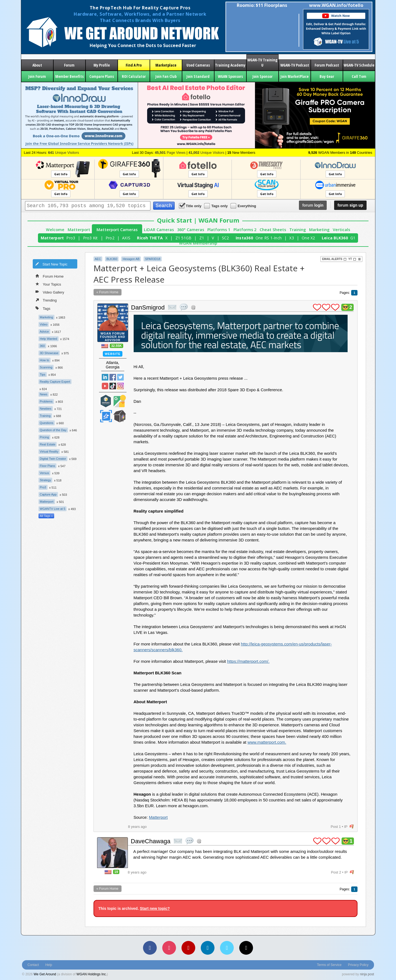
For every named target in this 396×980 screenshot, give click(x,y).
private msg (172, 307)
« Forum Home (108, 292)
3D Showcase (49, 353)
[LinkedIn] (208, 948)
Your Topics (48, 284)
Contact (33, 965)
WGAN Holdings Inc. (92, 974)
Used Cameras (198, 65)
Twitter (120, 377)
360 (42, 346)
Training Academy (230, 65)
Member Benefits (69, 76)
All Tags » (46, 516)
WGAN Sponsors (230, 76)
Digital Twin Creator (53, 459)
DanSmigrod (148, 307)
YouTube (105, 386)
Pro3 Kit (90, 238)
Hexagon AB (131, 259)
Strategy (46, 480)
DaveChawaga (151, 841)
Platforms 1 (219, 230)
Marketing (319, 230)
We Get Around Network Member (120, 416)
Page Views (170, 153)
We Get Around (45, 974)
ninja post (367, 974)
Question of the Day (53, 430)
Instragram (120, 386)
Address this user (193, 307)
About (37, 65)
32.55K (116, 346)
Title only (191, 206)
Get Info (61, 174)
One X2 (308, 238)
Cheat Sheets (273, 230)
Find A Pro (134, 65)
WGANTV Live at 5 (53, 509)
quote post (184, 307)
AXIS (126, 238)
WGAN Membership (198, 243)
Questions (47, 423)
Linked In (105, 377)
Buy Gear (327, 76)
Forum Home (50, 276)
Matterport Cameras (117, 230)
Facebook (113, 377)
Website (113, 354)
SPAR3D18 (152, 259)
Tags (43, 308)
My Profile (102, 65)
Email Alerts (334, 259)
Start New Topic (51, 264)
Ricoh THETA (150, 238)
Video (44, 324)
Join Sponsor (262, 76)
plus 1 (317, 307)
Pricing (45, 437)
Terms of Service (329, 965)
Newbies (46, 409)
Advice (44, 332)
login (313, 205)
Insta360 (244, 238)
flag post (352, 827)
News (44, 394)
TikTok (113, 386)
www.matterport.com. (267, 742)
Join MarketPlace (295, 76)
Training (298, 230)
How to (45, 360)
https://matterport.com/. (248, 661)
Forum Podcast (327, 65)
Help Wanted (49, 339)
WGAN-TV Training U (262, 62)
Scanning (46, 367)
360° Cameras (191, 230)
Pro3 (71, 238)
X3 (292, 238)
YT (352, 259)
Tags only (216, 206)
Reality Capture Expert (55, 382)
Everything (244, 206)
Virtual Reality (49, 451)
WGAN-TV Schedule (359, 65)
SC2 (226, 238)
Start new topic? (155, 908)
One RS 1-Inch (269, 238)
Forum (69, 65)
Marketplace (166, 65)
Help (49, 965)
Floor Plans (48, 466)
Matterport (79, 230)
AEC (98, 259)
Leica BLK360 (335, 238)
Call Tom (359, 76)
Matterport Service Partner (106, 401)
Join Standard (198, 76)
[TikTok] (246, 948)
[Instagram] (169, 948)
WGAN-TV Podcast (295, 65)
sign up (350, 205)
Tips (43, 374)
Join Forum (37, 76)
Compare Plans (102, 76)
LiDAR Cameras (159, 230)
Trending (46, 300)
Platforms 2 (245, 230)
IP (346, 827)
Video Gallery (50, 292)
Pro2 (110, 238)
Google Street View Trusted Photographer (120, 401)
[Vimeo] (227, 948)
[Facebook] (150, 948)
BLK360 (112, 259)
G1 (353, 238)
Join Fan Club (166, 76)
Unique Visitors (64, 153)
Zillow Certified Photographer (106, 416)
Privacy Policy (358, 965)
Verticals (341, 230)
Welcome (55, 230)
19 (116, 872)
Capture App (48, 494)
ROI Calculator (134, 76)
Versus (45, 473)
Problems (46, 401)
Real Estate (48, 444)
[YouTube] (188, 948)
